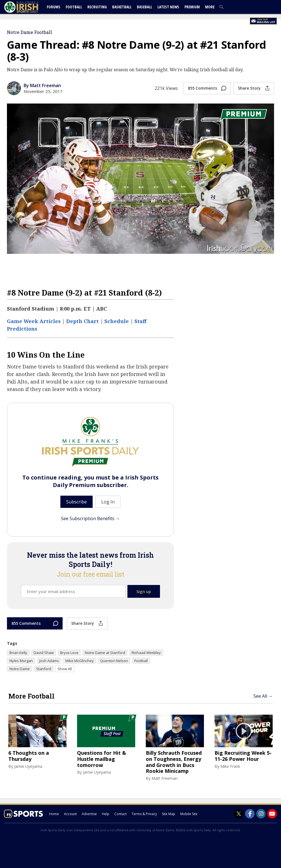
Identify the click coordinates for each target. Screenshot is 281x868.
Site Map (169, 814)
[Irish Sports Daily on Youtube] (272, 814)
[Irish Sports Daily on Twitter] (239, 814)
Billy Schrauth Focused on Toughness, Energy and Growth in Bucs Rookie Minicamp (174, 762)
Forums (54, 7)
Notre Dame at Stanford (105, 653)
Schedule (117, 321)
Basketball (122, 7)
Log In (226, 20)
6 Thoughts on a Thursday (29, 756)
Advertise (89, 814)
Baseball (145, 7)
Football (74, 7)
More (210, 7)
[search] (223, 7)
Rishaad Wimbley (146, 653)
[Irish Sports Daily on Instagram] (261, 814)
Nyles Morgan (21, 661)
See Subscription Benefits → (90, 518)
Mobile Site (189, 814)
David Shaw (44, 653)
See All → (263, 696)
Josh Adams (49, 661)
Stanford (44, 669)
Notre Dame (20, 669)
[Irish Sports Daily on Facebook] (250, 814)
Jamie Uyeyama (28, 766)
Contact (120, 814)
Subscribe (77, 502)
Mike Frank (230, 766)
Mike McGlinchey (80, 661)
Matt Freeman (165, 778)
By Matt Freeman (42, 85)
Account (70, 814)
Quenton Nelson (114, 661)
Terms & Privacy (144, 814)
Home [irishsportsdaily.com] (54, 814)
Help (106, 814)
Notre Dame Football (29, 32)
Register (241, 20)
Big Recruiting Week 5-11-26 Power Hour (243, 756)
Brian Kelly (18, 653)
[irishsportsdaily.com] (28, 7)
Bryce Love (69, 653)
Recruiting (97, 7)
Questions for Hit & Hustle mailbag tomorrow (102, 759)
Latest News (168, 7)
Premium (192, 7)
